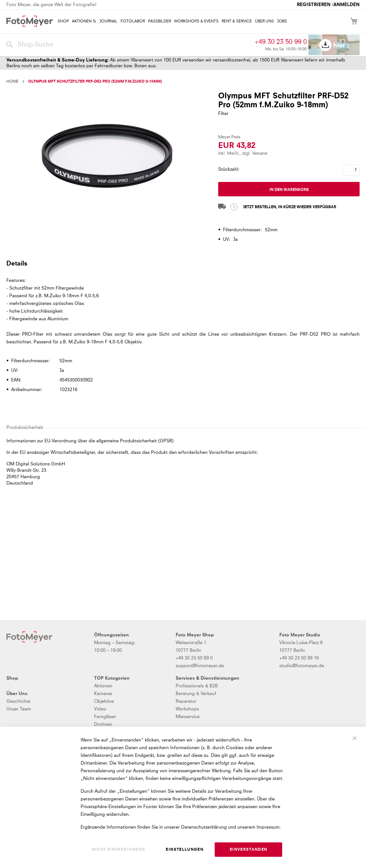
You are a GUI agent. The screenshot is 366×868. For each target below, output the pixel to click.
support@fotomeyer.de (200, 666)
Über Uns (17, 694)
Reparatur (186, 701)
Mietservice (188, 717)
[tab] (182, 263)
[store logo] (30, 21)
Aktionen (103, 686)
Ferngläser (105, 717)
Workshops (187, 709)
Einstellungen (185, 850)
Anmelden (346, 5)
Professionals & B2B (197, 686)
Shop (12, 678)
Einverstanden (249, 850)
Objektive (104, 701)
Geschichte (18, 701)
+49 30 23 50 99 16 (299, 658)
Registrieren (314, 5)
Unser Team (19, 709)
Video (100, 709)
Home (12, 82)
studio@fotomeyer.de (302, 666)
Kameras (103, 694)
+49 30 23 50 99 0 (281, 42)
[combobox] (129, 45)
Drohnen (103, 725)
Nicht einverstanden (119, 850)
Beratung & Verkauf (196, 694)
